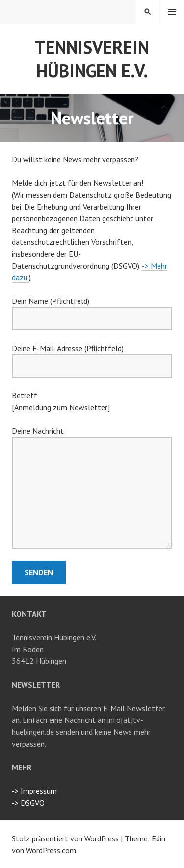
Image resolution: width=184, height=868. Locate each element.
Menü (172, 12)
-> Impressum (34, 791)
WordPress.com (51, 850)
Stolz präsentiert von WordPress (65, 838)
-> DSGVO (28, 803)
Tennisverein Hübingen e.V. (92, 59)
